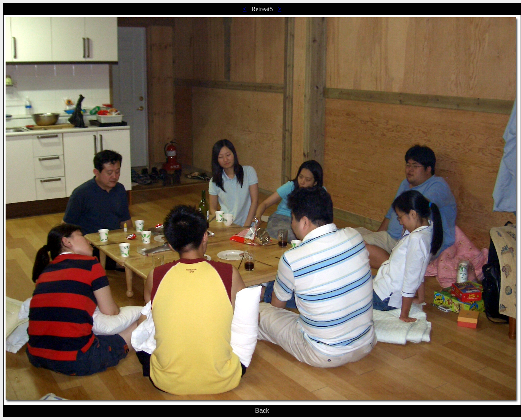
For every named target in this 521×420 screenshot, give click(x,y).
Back (262, 411)
